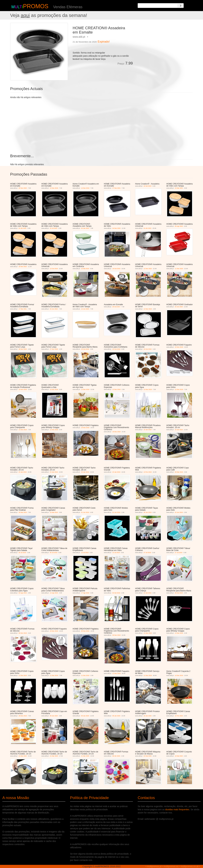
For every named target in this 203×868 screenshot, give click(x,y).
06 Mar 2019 (179, 472)
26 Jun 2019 (148, 512)
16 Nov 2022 (23, 267)
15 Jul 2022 (54, 228)
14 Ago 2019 (54, 593)
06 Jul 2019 (22, 553)
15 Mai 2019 (85, 269)
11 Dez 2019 (148, 633)
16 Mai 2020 (179, 756)
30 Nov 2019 (85, 631)
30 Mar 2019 (23, 512)
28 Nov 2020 (23, 349)
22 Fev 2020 (179, 716)
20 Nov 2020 (23, 188)
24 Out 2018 (85, 349)
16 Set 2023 (148, 186)
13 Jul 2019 (85, 553)
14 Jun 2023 (85, 309)
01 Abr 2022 (23, 228)
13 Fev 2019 (148, 472)
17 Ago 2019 (85, 593)
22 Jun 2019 (179, 512)
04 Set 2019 (116, 593)
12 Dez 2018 (54, 188)
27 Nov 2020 (54, 349)
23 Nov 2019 (54, 631)
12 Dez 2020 (148, 269)
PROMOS (36, 6)
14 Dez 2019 (85, 188)
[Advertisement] (164, 45)
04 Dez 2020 (116, 228)
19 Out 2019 (116, 269)
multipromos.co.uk (190, 866)
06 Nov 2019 (23, 633)
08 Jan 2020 (54, 716)
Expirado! (104, 42)
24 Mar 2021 (179, 188)
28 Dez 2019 (23, 716)
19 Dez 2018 (85, 428)
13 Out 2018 (54, 269)
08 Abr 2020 (116, 756)
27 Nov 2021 (116, 188)
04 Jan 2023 (85, 228)
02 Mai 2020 (148, 756)
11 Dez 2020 (179, 269)
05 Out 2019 (179, 593)
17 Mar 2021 (23, 309)
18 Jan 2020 (148, 716)
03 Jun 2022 (54, 309)
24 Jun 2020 (179, 307)
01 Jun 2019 (85, 512)
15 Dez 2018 (54, 389)
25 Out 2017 (116, 307)
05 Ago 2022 (179, 226)
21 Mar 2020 (23, 756)
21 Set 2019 (148, 593)
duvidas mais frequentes (177, 809)
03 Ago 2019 (23, 593)
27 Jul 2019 (147, 553)
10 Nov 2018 (179, 347)
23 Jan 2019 (179, 430)
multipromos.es (171, 866)
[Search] (180, 6)
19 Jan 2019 (148, 430)
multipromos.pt (154, 866)
